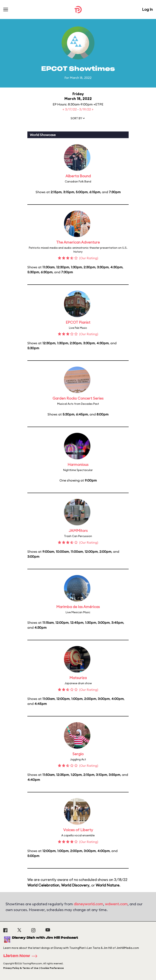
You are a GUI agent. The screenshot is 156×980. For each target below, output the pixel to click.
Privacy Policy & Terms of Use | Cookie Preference (34, 968)
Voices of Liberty (78, 830)
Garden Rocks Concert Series (78, 398)
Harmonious (78, 465)
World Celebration (43, 885)
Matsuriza (78, 678)
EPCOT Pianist (78, 322)
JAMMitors (78, 531)
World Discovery (75, 885)
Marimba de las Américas (78, 607)
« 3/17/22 (70, 109)
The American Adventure (78, 242)
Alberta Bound (78, 176)
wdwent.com (116, 904)
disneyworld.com (88, 904)
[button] (78, 119)
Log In (147, 9)
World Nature (108, 885)
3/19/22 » (86, 109)
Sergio (78, 754)
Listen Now (22, 956)
